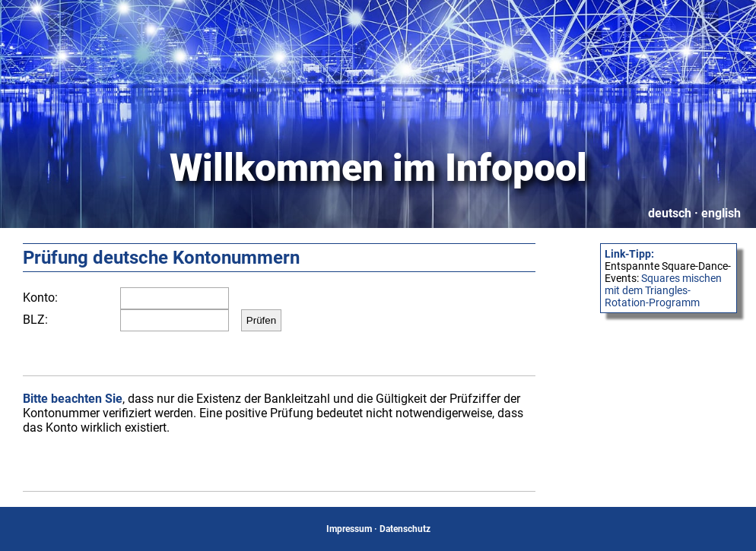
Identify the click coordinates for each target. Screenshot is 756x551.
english (721, 213)
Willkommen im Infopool (378, 168)
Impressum (349, 529)
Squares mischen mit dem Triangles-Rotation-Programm (663, 290)
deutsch (670, 213)
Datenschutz (405, 529)
